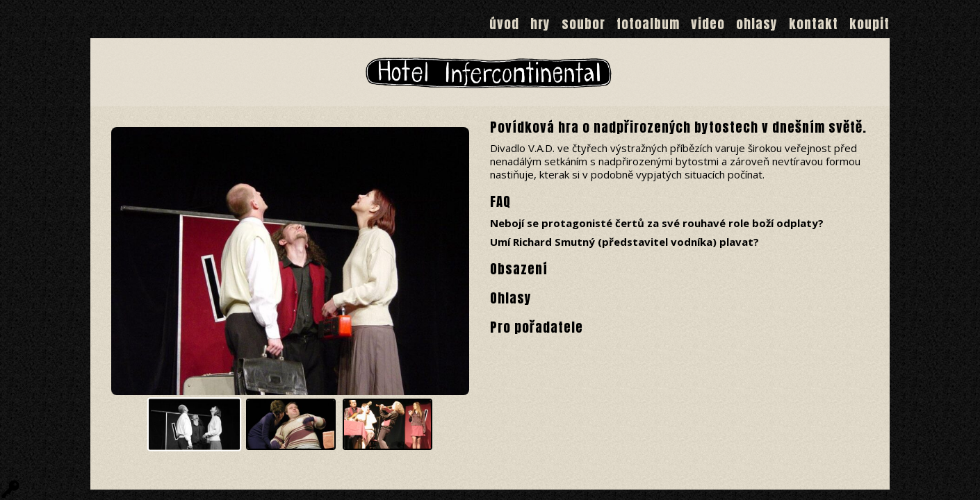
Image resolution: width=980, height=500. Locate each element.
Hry (540, 24)
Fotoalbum (648, 24)
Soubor (583, 24)
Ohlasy (757, 24)
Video (708, 24)
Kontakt (814, 24)
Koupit (869, 24)
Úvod (504, 24)
